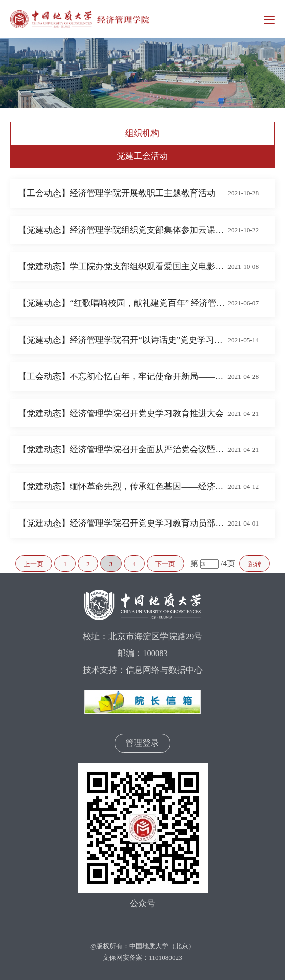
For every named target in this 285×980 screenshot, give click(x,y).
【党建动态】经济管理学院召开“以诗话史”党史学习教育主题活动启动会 (123, 340)
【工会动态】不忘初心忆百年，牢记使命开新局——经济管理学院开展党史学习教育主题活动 (123, 377)
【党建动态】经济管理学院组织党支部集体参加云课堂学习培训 (123, 230)
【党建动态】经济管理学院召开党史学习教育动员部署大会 (123, 523)
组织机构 (142, 133)
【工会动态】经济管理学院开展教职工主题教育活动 (117, 193)
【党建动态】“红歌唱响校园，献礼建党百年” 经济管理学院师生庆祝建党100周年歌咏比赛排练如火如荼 (123, 303)
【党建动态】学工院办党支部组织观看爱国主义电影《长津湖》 (123, 266)
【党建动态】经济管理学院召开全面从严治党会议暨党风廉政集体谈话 (123, 450)
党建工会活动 (142, 156)
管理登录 (142, 743)
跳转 (255, 564)
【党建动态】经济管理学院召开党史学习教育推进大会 (121, 413)
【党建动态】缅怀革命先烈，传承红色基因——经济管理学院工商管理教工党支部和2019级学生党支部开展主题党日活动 (123, 486)
